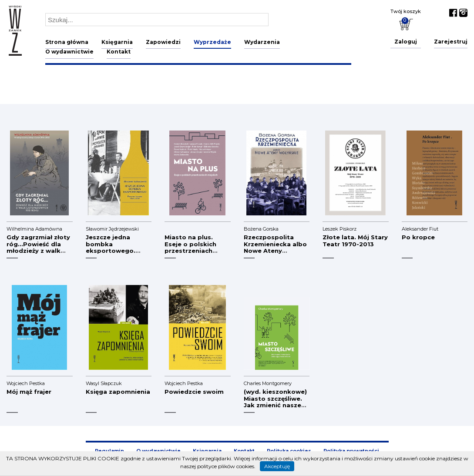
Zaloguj (406, 42)
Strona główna (67, 42)
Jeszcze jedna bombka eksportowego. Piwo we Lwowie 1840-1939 (112, 251)
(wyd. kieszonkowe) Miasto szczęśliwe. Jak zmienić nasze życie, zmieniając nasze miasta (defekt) (275, 409)
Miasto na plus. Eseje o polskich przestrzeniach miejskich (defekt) (194, 247)
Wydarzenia (262, 42)
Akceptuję (277, 466)
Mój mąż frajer (29, 392)
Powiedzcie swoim (194, 392)
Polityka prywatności (351, 451)
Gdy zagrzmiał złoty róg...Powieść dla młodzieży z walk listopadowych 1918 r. (38, 251)
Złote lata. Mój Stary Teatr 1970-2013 (355, 241)
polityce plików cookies (226, 466)
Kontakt (119, 52)
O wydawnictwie (69, 52)
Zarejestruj (451, 42)
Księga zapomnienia (118, 392)
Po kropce (418, 237)
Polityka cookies (289, 451)
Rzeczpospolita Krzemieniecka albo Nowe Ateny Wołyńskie (275, 247)
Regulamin (109, 451)
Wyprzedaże (212, 42)
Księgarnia (117, 42)
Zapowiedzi (163, 42)
